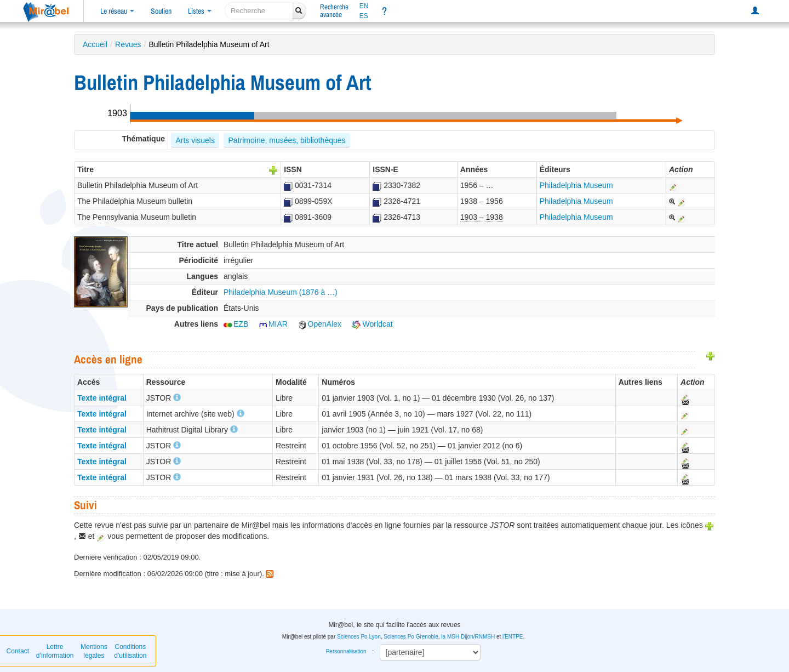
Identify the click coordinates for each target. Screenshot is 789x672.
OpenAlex (320, 324)
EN (364, 6)
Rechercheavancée (334, 11)
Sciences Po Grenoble (411, 637)
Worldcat (372, 324)
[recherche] (259, 11)
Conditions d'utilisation (130, 651)
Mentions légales (94, 651)
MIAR (273, 324)
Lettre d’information (55, 651)
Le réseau (117, 11)
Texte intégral (102, 398)
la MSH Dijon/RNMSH (468, 637)
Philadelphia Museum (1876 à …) (281, 292)
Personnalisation (346, 651)
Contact (18, 651)
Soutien (161, 11)
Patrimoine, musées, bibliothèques (287, 140)
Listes (200, 11)
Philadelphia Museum (576, 185)
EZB (236, 324)
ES (364, 16)
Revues (128, 44)
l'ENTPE (513, 637)
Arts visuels (195, 140)
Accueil (95, 44)
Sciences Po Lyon (359, 637)
